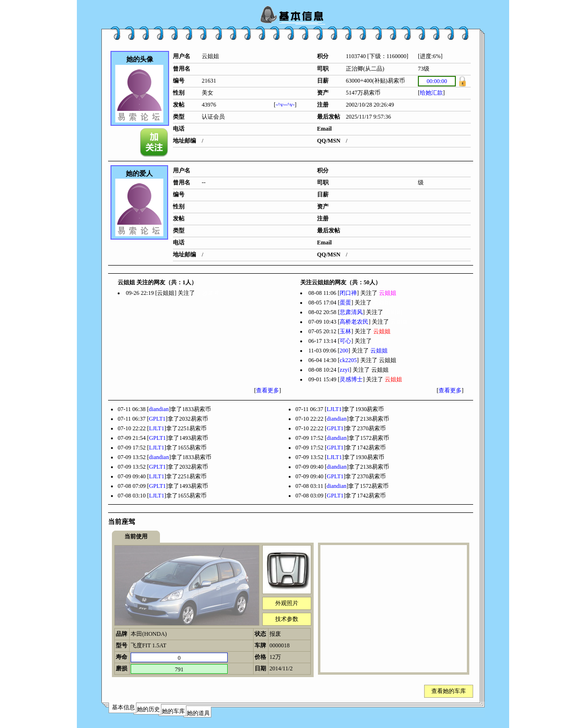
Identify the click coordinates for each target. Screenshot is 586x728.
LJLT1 (334, 409)
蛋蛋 (345, 303)
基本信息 (123, 707)
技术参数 (287, 619)
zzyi (344, 370)
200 (344, 351)
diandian (159, 409)
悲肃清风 (351, 312)
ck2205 (348, 360)
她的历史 (148, 709)
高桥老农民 (354, 322)
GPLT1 (157, 419)
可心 (345, 341)
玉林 (345, 331)
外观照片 (287, 603)
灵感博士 (351, 379)
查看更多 (268, 390)
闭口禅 (348, 293)
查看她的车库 (449, 691)
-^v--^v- (285, 105)
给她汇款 (431, 93)
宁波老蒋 (208, 293)
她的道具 (198, 713)
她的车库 (173, 711)
